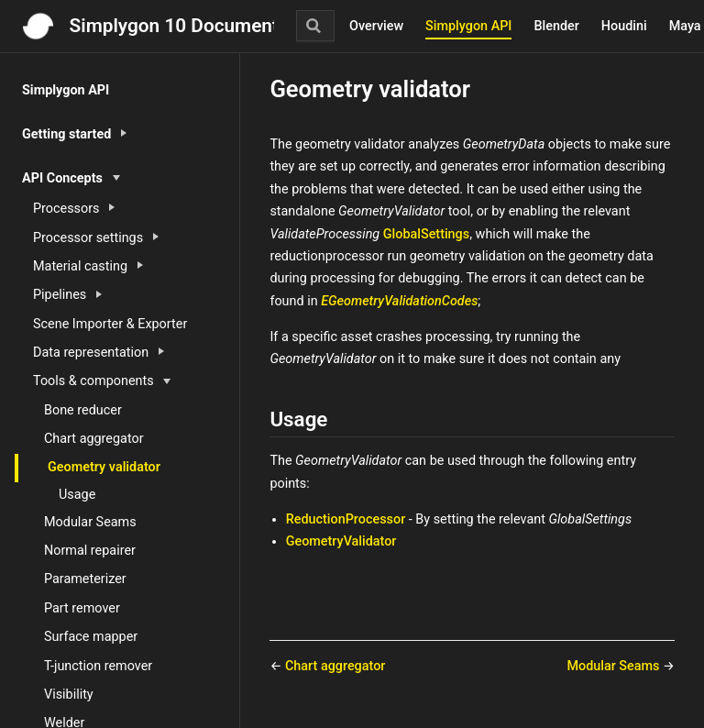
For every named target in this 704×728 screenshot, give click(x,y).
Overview (376, 26)
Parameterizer (85, 579)
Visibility (69, 695)
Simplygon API (468, 26)
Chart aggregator (94, 439)
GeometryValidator (341, 541)
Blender (556, 26)
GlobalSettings (426, 234)
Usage (77, 495)
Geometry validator (104, 467)
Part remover (82, 608)
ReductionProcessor (346, 519)
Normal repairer (90, 551)
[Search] (315, 26)
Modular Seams (90, 522)
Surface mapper (91, 637)
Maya (685, 26)
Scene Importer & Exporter (110, 324)
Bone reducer (83, 410)
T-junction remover (98, 666)
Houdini (624, 26)
